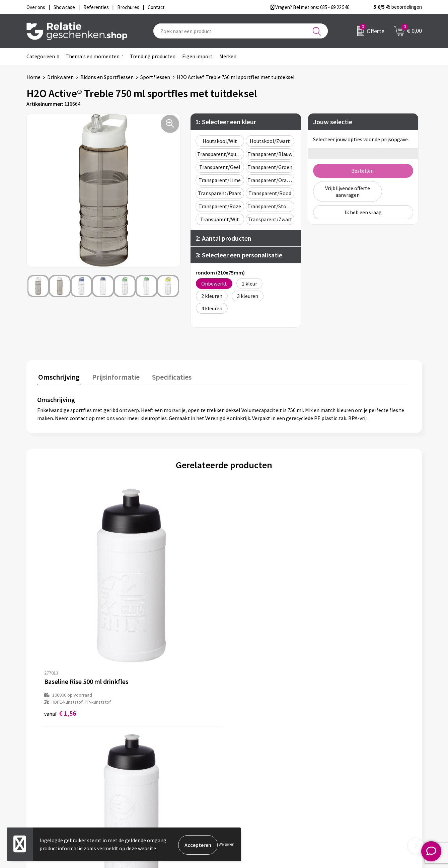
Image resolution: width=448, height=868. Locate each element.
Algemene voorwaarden (358, 743)
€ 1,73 (247, 617)
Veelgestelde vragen (160, 765)
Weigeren (227, 845)
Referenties (248, 776)
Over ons (147, 743)
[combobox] (241, 31)
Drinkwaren (60, 77)
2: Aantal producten (223, 238)
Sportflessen (155, 77)
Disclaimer (343, 765)
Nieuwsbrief (151, 754)
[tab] (58, 377)
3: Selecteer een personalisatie (239, 255)
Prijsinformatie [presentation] (113, 376)
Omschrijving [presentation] (58, 376)
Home (33, 77)
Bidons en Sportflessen (107, 77)
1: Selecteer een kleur (226, 122)
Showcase (245, 754)
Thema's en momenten (93, 56)
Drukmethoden (154, 776)
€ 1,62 (154, 617)
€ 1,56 (60, 617)
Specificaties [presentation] (166, 376)
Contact (243, 743)
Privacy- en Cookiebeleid (359, 754)
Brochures (246, 765)
